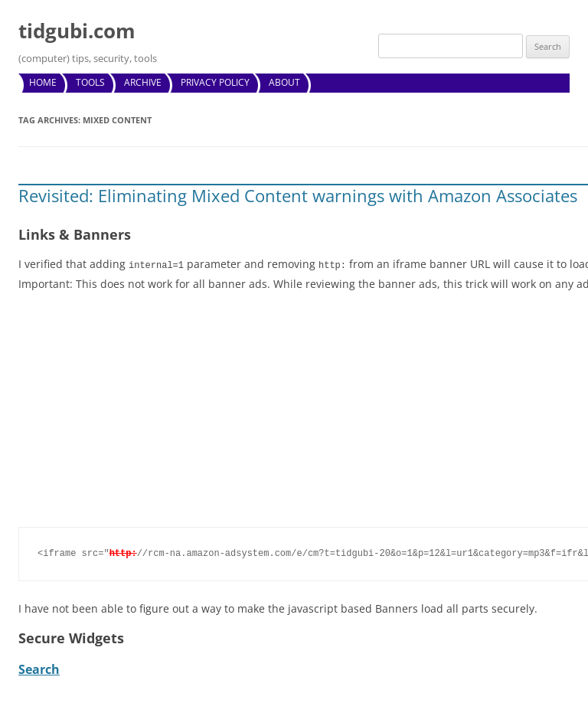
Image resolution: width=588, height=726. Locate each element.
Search (39, 669)
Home (43, 82)
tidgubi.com (77, 31)
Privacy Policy (215, 82)
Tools (90, 82)
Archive (143, 82)
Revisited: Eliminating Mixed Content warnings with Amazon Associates (298, 195)
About (284, 82)
